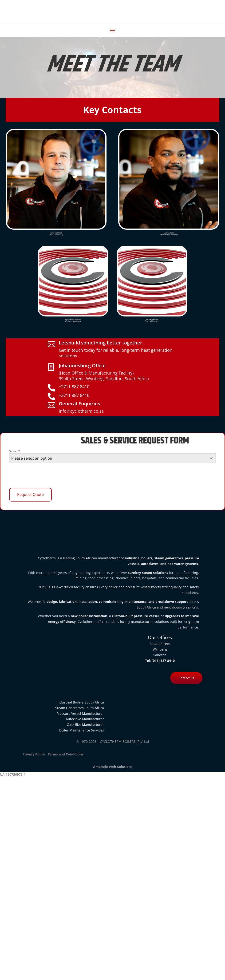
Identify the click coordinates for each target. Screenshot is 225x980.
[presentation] (45, 475)
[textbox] (108, 458)
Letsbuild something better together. (101, 343)
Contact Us (186, 678)
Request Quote (30, 494)
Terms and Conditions (65, 754)
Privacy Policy (34, 754)
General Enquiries (79, 404)
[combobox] (112, 458)
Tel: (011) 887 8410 (160, 661)
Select (15, 451)
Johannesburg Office (82, 366)
